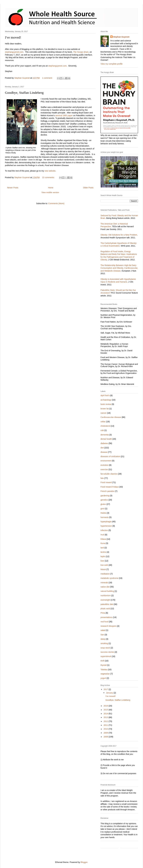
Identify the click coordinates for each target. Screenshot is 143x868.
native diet (105, 587)
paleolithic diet (107, 604)
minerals (104, 583)
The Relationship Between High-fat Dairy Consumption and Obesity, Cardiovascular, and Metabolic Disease (119, 268)
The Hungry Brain (81, 52)
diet (102, 448)
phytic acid (105, 609)
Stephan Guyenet (121, 37)
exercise (104, 469)
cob (102, 430)
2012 (106, 721)
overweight (105, 600)
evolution (104, 465)
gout (102, 509)
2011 (106, 725)
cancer (103, 413)
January (110, 693)
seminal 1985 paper (64, 115)
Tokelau (104, 669)
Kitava (103, 539)
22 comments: (49, 177)
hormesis (105, 517)
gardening (105, 496)
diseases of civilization (110, 456)
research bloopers (108, 626)
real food (104, 622)
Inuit (102, 535)
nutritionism (106, 596)
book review (106, 404)
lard (102, 548)
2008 (106, 737)
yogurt (103, 678)
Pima (103, 613)
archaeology (106, 400)
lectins (103, 552)
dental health (106, 439)
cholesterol (105, 426)
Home (51, 188)
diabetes (104, 443)
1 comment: (48, 78)
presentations (106, 617)
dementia (105, 435)
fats (102, 478)
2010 (106, 729)
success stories (107, 652)
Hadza (103, 513)
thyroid (103, 665)
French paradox (107, 491)
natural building (107, 591)
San (102, 635)
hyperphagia (106, 522)
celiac (103, 422)
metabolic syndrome (109, 578)
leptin (103, 556)
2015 (106, 710)
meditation (105, 574)
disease (104, 452)
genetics (104, 500)
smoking (104, 643)
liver (102, 561)
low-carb (104, 565)
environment (106, 461)
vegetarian (105, 674)
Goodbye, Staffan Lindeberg (24, 93)
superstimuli (106, 656)
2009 (106, 733)
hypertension (106, 526)
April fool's (105, 395)
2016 (106, 706)
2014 (106, 714)
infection (104, 530)
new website (50, 171)
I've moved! (13, 37)
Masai (103, 569)
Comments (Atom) (56, 203)
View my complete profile (111, 64)
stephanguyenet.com (14, 52)
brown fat (105, 409)
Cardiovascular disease (111, 417)
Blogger (84, 862)
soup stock (105, 648)
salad (103, 630)
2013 (106, 717)
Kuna (103, 543)
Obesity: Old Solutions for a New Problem (119, 235)
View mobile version (50, 192)
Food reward (106, 482)
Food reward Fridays (110, 487)
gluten (103, 504)
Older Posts (88, 188)
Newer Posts (13, 188)
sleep (103, 639)
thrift (102, 661)
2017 (106, 689)
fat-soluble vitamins (109, 474)
